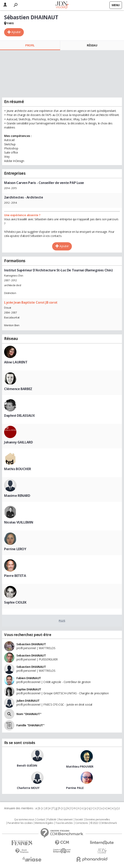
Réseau (92, 45)
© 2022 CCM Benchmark (104, 823)
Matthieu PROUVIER (80, 766)
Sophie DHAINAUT (29, 689)
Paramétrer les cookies (20, 823)
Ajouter (16, 32)
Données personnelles (98, 820)
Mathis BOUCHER (17, 469)
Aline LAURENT (16, 362)
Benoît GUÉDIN (27, 765)
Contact (41, 820)
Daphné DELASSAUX (19, 416)
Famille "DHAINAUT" (30, 725)
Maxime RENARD (17, 496)
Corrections (82, 823)
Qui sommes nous (24, 820)
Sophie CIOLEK (15, 602)
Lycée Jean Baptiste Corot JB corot (31, 302)
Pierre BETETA (15, 576)
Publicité (52, 820)
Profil (30, 45)
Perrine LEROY (15, 549)
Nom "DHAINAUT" (29, 714)
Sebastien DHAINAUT (31, 644)
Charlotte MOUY (28, 788)
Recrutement (66, 820)
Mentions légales (44, 823)
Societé (79, 820)
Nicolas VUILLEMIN (19, 522)
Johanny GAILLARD (18, 442)
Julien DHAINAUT (28, 701)
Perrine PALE (75, 788)
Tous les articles (64, 823)
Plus (62, 621)
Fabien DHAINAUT (29, 678)
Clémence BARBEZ (18, 389)
